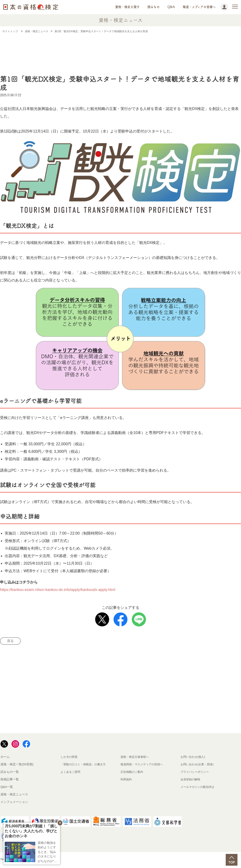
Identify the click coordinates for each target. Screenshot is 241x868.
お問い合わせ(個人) (194, 758)
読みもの (153, 7)
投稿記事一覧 (10, 781)
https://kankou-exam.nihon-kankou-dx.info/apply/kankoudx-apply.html (58, 590)
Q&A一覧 (7, 788)
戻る (12, 642)
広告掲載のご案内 (133, 773)
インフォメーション (14, 803)
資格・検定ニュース (14, 796)
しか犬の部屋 (70, 758)
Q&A (171, 7)
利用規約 (127, 781)
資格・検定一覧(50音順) (17, 766)
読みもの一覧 (10, 773)
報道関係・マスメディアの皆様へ (143, 766)
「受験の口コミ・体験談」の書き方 (85, 766)
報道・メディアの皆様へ (199, 7)
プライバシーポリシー (196, 773)
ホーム (5, 758)
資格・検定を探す (127, 7)
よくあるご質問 (71, 773)
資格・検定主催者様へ (136, 758)
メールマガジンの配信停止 (199, 788)
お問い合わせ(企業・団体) (198, 766)
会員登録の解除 (191, 781)
